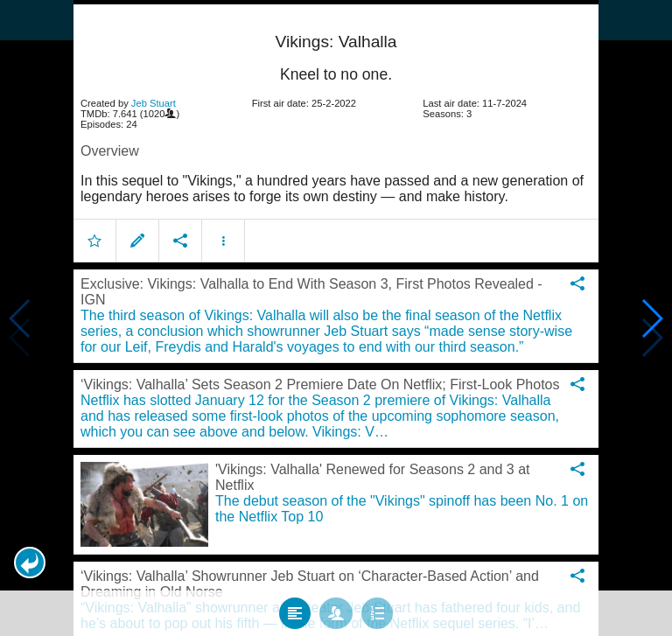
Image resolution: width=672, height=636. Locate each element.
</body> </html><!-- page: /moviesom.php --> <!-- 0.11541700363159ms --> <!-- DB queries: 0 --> (336, 318)
